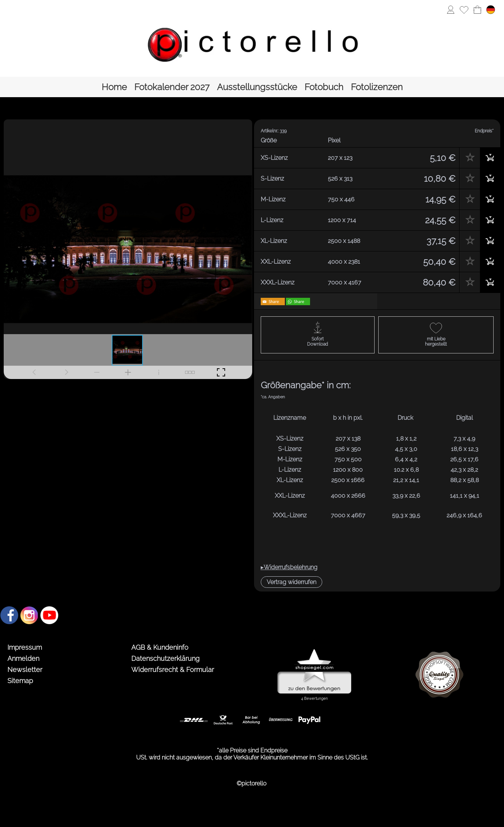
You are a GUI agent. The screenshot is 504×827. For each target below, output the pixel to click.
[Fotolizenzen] (377, 87)
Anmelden (23, 658)
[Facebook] (9, 615)
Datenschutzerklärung (165, 658)
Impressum (25, 647)
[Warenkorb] (477, 10)
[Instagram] (29, 615)
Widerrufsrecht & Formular (173, 670)
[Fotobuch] (324, 87)
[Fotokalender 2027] (172, 87)
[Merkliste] (464, 10)
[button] (291, 582)
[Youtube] (49, 615)
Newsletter (25, 670)
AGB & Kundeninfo (160, 647)
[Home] (114, 87)
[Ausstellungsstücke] (257, 87)
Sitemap (20, 681)
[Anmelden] (451, 10)
